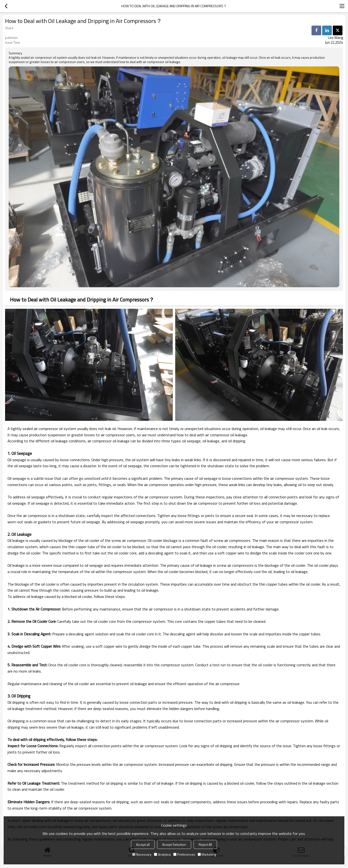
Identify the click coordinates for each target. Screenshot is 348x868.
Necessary (142, 854)
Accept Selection (174, 844)
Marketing (207, 854)
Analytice (162, 854)
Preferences (184, 854)
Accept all (143, 844)
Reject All (205, 844)
